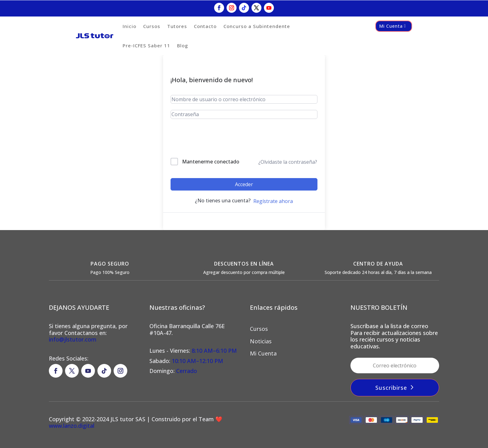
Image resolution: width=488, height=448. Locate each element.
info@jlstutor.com (73, 339)
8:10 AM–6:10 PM (213, 351)
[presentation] (213, 140)
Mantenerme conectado (211, 162)
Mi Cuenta (391, 26)
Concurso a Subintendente (257, 26)
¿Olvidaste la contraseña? (288, 162)
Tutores (177, 26)
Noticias (261, 341)
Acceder (244, 184)
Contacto (205, 26)
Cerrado (187, 371)
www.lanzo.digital (72, 426)
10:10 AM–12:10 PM (197, 361)
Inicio (129, 26)
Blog (183, 45)
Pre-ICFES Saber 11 (146, 45)
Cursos (152, 26)
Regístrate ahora (273, 201)
